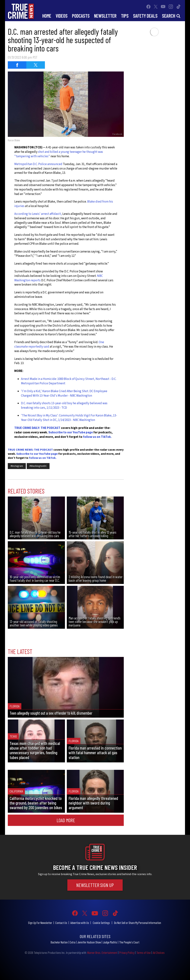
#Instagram (17, 466)
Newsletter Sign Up (95, 885)
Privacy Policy (127, 953)
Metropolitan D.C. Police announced (38, 164)
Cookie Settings (101, 923)
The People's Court (129, 942)
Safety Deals (145, 16)
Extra (73, 942)
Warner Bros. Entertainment (102, 953)
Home (47, 16)
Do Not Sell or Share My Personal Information (138, 923)
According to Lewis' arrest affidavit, (38, 214)
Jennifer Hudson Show (89, 942)
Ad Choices (159, 953)
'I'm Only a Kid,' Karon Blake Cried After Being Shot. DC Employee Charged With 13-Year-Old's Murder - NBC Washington (64, 393)
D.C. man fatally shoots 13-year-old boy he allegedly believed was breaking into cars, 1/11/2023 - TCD (64, 406)
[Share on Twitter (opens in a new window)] (36, 65)
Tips (125, 16)
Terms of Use (144, 953)
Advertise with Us (80, 923)
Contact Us (61, 923)
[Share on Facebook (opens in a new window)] (17, 65)
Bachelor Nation (59, 942)
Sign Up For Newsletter (40, 923)
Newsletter (105, 16)
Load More (66, 820)
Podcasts (81, 16)
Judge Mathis (110, 942)
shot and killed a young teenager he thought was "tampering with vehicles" (59, 154)
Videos (62, 16)
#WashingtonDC (38, 466)
